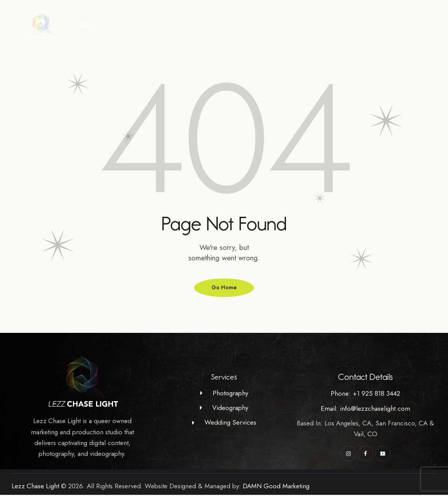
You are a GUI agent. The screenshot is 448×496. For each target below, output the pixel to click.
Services (224, 379)
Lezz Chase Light (35, 487)
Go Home (224, 288)
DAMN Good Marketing (276, 487)
